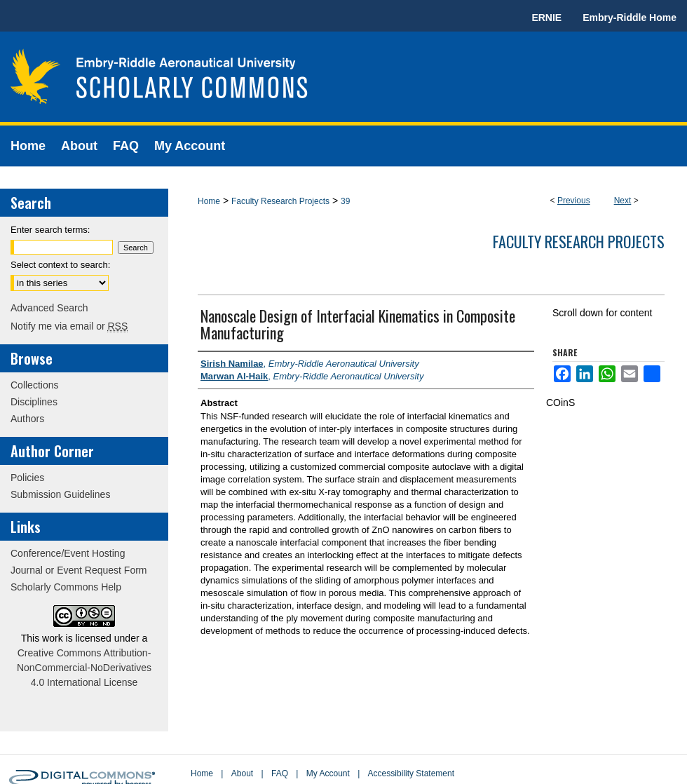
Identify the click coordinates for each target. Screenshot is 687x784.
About (242, 773)
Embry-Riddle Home (630, 18)
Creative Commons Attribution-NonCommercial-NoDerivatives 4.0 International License (84, 668)
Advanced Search (49, 308)
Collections (34, 385)
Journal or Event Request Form (79, 570)
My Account (328, 773)
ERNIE (546, 18)
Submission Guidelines (60, 494)
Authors (27, 419)
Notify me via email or (69, 326)
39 (345, 201)
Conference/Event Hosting (68, 553)
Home (209, 201)
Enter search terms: (50, 230)
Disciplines (34, 402)
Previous (574, 201)
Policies (27, 478)
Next (623, 201)
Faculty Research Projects (280, 201)
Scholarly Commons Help (66, 587)
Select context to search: (60, 265)
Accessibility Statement (411, 773)
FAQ (280, 773)
